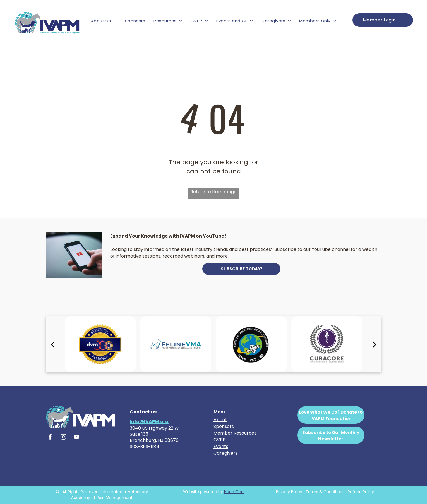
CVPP (220, 440)
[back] (52, 344)
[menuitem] (104, 21)
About (220, 420)
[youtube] (76, 438)
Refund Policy (361, 492)
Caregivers (226, 453)
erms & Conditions (326, 492)
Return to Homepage (213, 192)
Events (221, 446)
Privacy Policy (289, 492)
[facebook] (50, 438)
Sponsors (224, 426)
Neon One (234, 492)
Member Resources (235, 433)
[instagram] (63, 438)
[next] (375, 344)
